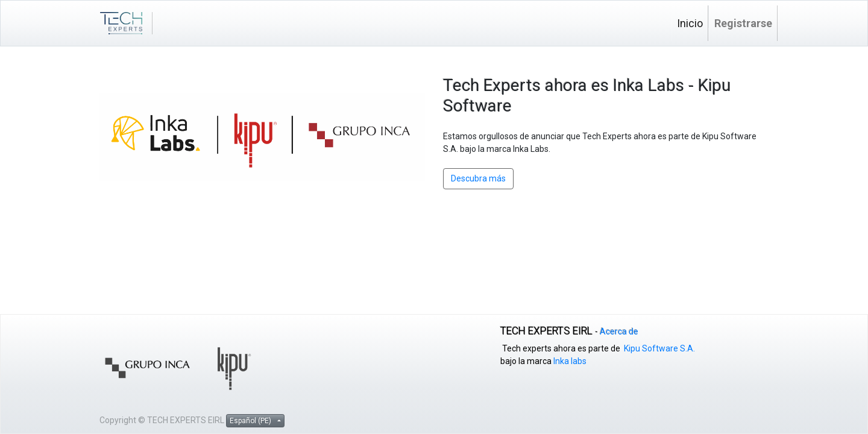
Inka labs (570, 361)
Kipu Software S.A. (659, 348)
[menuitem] (690, 23)
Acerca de (619, 332)
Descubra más (478, 178)
